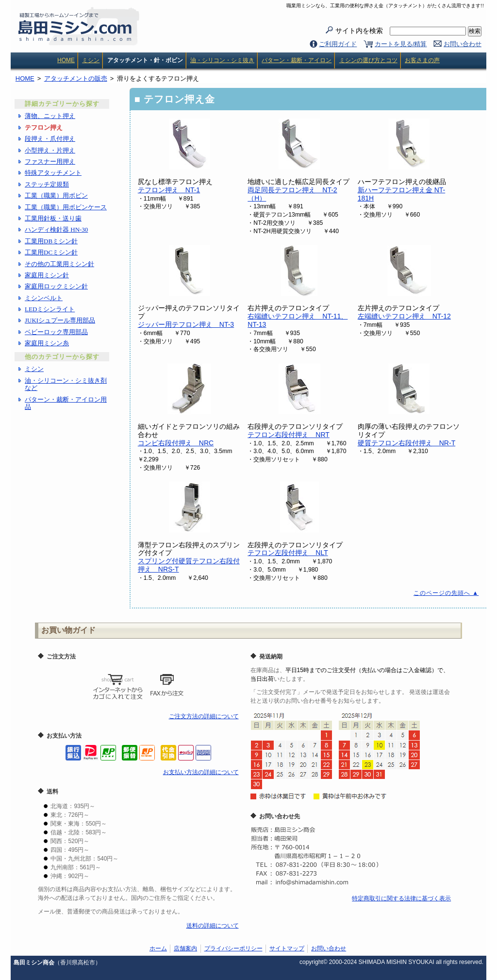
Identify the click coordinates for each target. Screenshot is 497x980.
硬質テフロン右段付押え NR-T (406, 443)
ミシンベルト (44, 298)
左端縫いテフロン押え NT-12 (404, 316)
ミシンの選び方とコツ (368, 60)
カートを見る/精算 (401, 44)
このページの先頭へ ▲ (446, 593)
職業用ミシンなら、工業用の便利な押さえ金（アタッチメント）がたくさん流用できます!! (385, 6)
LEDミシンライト (50, 309)
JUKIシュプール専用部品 (60, 320)
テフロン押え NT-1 (169, 190)
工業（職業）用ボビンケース (66, 207)
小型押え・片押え (50, 150)
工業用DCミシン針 (51, 252)
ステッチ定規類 (47, 184)
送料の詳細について (213, 926)
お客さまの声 (422, 60)
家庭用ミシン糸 (47, 343)
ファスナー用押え (50, 161)
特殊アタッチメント (53, 173)
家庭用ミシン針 (47, 275)
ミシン (91, 60)
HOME (66, 60)
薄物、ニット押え (50, 116)
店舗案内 (185, 948)
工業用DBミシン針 (51, 241)
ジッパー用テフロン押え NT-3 (186, 324)
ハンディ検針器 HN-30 (56, 229)
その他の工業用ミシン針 (59, 264)
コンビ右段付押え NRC (176, 443)
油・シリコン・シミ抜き (222, 60)
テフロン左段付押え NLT (288, 553)
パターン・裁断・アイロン (297, 60)
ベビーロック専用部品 (56, 332)
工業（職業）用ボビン (56, 195)
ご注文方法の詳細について (204, 716)
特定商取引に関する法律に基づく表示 (401, 898)
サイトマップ (287, 948)
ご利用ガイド (338, 44)
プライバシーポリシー (233, 948)
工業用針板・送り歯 (53, 218)
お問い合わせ (463, 44)
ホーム (158, 948)
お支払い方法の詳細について (201, 772)
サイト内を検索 (401, 31)
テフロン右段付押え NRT (289, 435)
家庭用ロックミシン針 (56, 286)
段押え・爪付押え (50, 139)
